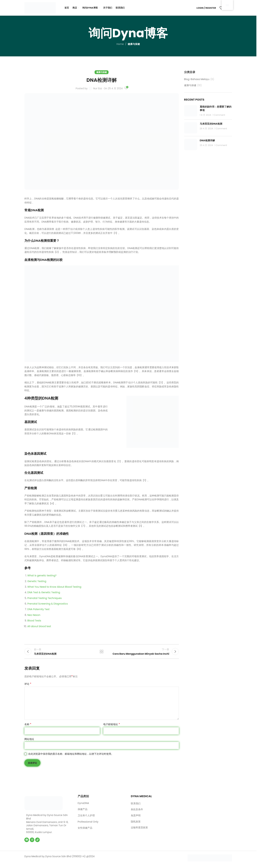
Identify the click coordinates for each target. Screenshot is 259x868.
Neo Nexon (34, 615)
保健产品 (83, 812)
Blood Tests (34, 621)
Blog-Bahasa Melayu (197, 79)
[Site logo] (40, 8)
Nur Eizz (98, 88)
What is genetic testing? (42, 575)
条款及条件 (137, 813)
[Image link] (44, 806)
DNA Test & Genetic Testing (44, 592)
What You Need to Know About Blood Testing (54, 587)
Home (120, 44)
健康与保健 (134, 44)
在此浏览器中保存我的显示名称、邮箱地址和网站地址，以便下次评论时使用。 (71, 757)
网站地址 (29, 742)
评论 (28, 687)
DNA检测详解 (207, 140)
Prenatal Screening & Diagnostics (48, 604)
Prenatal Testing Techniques (45, 598)
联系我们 (136, 806)
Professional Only (88, 825)
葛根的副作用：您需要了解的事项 (216, 108)
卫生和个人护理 (86, 819)
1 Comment (219, 115)
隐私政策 (136, 825)
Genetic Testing (37, 581)
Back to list (102, 653)
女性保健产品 (85, 831)
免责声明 (136, 819)
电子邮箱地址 (112, 727)
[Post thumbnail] (191, 111)
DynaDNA (83, 806)
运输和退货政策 (139, 831)
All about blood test (39, 626)
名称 (28, 727)
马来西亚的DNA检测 (211, 124)
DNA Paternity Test (38, 609)
